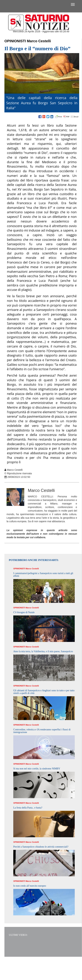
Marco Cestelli (39, 41)
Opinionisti (15, 41)
